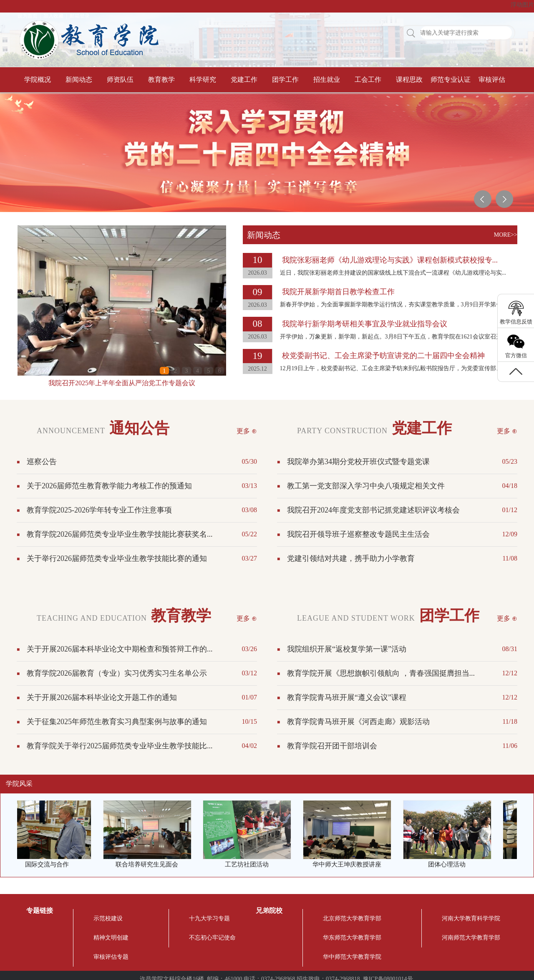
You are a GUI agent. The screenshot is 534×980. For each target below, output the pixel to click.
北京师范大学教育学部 (352, 918)
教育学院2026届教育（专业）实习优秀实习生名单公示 (117, 673)
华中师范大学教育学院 (352, 957)
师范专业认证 (451, 80)
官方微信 (516, 355)
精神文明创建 (111, 938)
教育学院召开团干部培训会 (332, 746)
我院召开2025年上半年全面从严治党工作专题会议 (122, 383)
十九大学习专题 (209, 918)
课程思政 (409, 80)
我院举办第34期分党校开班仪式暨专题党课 (358, 462)
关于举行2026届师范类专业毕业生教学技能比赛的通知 (117, 558)
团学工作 (285, 80)
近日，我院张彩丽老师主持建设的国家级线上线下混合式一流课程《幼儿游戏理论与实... (393, 273)
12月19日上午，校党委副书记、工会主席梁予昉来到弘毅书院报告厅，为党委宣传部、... (393, 368)
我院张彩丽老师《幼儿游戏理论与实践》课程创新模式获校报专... (390, 260)
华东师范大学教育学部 (352, 938)
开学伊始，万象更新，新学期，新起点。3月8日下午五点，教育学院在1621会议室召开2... (395, 337)
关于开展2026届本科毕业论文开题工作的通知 (102, 697)
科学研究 (203, 80)
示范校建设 (108, 918)
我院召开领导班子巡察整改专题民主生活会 (358, 534)
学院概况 (38, 80)
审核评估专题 (111, 957)
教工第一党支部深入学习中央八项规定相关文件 (366, 486)
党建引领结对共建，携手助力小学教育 (351, 558)
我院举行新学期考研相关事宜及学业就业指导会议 (365, 324)
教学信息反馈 (516, 322)
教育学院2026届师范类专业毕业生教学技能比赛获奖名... (120, 534)
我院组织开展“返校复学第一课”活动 (347, 649)
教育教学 (161, 80)
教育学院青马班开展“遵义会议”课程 (347, 697)
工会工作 (368, 80)
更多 (243, 431)
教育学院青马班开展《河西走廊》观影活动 (358, 722)
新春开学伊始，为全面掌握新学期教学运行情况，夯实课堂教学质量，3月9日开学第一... (393, 304)
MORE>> (506, 235)
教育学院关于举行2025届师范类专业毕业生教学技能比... (120, 746)
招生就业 (327, 80)
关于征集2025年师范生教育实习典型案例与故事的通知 (117, 722)
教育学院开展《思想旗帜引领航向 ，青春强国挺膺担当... (381, 673)
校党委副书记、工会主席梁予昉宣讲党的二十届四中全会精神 (383, 356)
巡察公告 (42, 462)
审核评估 (492, 80)
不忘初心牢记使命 (212, 938)
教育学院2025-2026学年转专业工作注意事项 (99, 510)
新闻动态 (79, 80)
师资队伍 (120, 80)
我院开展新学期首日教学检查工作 (338, 292)
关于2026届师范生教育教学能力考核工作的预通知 (109, 486)
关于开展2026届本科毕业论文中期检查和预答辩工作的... (120, 649)
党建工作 (244, 80)
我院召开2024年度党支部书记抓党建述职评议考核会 (373, 510)
